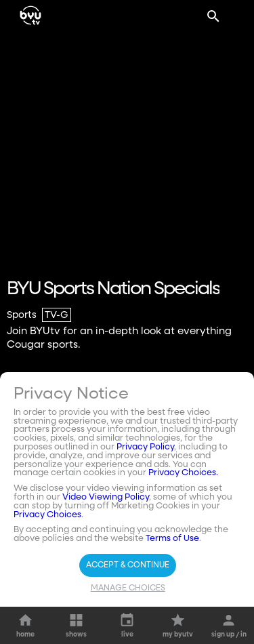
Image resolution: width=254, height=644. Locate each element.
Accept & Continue (128, 565)
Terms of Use (172, 539)
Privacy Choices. (183, 473)
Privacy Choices (47, 515)
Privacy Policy (145, 447)
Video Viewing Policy (106, 497)
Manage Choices (128, 588)
